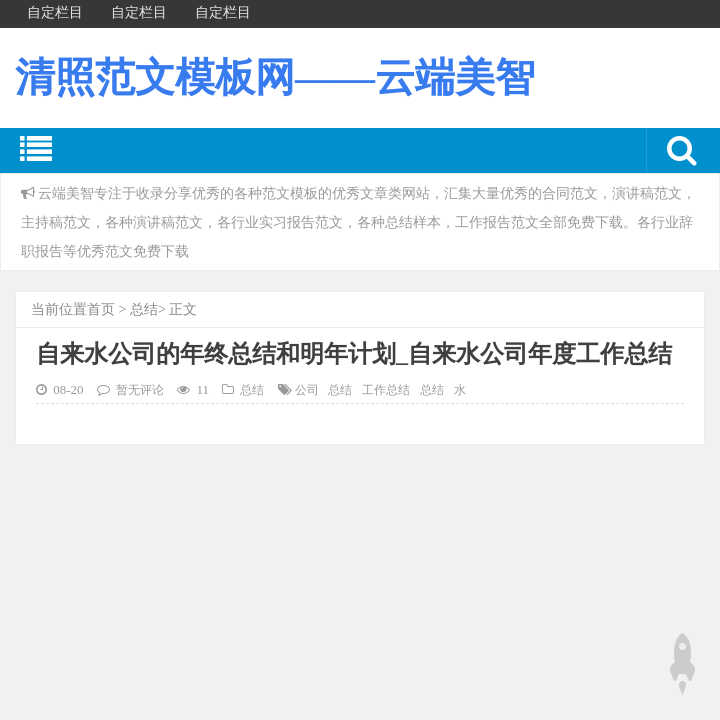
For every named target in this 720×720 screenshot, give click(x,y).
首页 (101, 309)
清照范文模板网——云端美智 (275, 77)
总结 (144, 309)
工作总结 (386, 390)
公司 (307, 390)
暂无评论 (140, 390)
